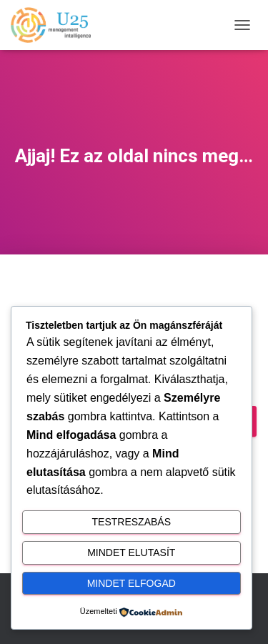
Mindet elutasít (131, 553)
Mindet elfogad (131, 583)
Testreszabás (131, 522)
